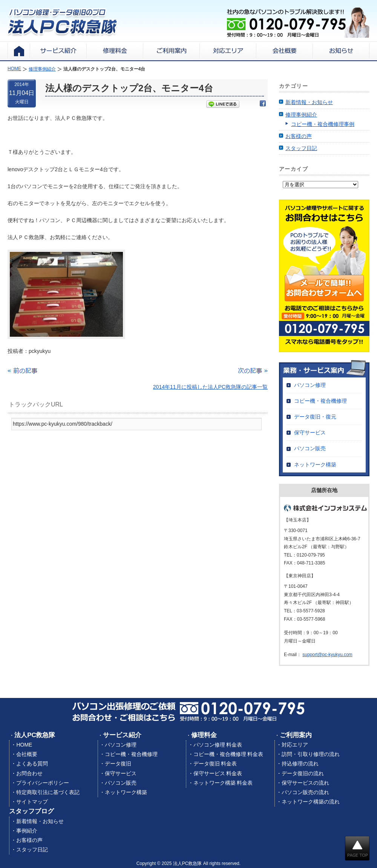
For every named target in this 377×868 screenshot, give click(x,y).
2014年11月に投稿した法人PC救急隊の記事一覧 (210, 387)
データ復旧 (118, 764)
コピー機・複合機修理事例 (323, 124)
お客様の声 (299, 136)
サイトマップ (32, 802)
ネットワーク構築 (315, 465)
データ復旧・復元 (315, 417)
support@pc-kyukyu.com (327, 655)
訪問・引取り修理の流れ (311, 754)
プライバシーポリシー (43, 783)
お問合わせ (29, 773)
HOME (24, 745)
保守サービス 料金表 (218, 773)
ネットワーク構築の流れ (311, 802)
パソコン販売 (310, 448)
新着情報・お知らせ (309, 102)
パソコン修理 (310, 385)
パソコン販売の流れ (305, 792)
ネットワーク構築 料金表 (223, 783)
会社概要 (27, 754)
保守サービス (310, 432)
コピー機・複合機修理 (320, 401)
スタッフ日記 (301, 148)
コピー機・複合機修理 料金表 (228, 754)
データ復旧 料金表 (215, 764)
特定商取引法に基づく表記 (48, 792)
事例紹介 (27, 831)
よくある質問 (32, 764)
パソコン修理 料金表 (218, 745)
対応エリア (295, 745)
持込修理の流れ (300, 764)
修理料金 (204, 735)
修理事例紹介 (301, 115)
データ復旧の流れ (303, 773)
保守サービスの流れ (305, 783)
